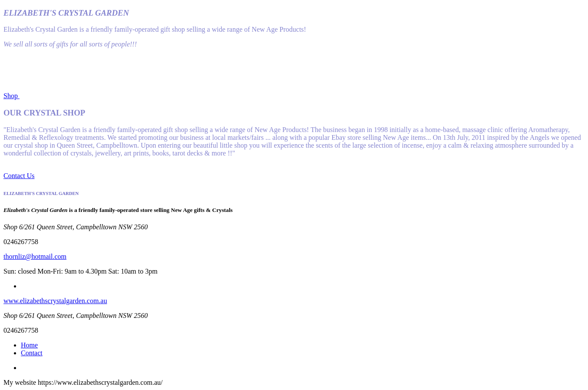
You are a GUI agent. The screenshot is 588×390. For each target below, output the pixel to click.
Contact (32, 353)
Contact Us (19, 176)
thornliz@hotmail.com (35, 256)
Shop (12, 96)
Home (29, 345)
